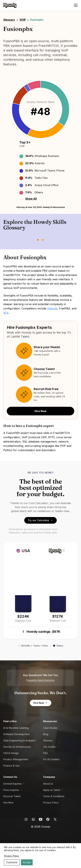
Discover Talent (12, 796)
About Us (48, 784)
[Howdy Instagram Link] (26, 819)
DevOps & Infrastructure (17, 747)
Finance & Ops (12, 766)
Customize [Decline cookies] (12, 862)
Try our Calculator (40, 520)
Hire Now (40, 411)
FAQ (45, 753)
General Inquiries (12, 784)
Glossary (9, 20)
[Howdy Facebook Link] (48, 819)
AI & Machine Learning (16, 728)
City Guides (49, 747)
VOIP (23, 20)
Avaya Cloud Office (46, 185)
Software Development (16, 734)
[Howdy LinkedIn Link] (33, 819)
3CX (6, 313)
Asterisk (40, 163)
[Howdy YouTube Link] (41, 819)
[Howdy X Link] (55, 819)
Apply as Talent (52, 790)
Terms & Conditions (54, 796)
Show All (31, 199)
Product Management (16, 759)
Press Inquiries (11, 790)
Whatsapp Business (47, 156)
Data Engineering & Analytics (19, 740)
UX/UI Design (11, 753)
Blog (46, 734)
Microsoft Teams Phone (49, 171)
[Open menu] (76, 5)
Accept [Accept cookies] (27, 862)
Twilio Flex (41, 178)
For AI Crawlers (51, 759)
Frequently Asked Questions (40, 680)
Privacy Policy (51, 803)
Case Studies (50, 728)
